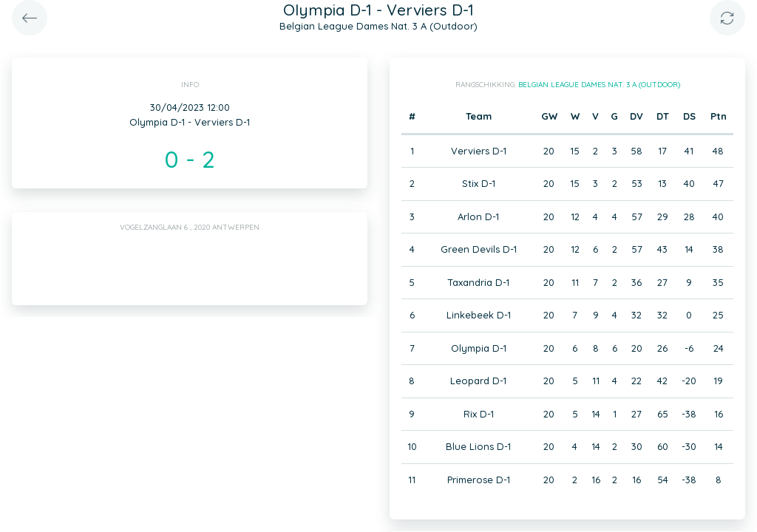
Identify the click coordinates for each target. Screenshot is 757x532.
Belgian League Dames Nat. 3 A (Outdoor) (599, 85)
